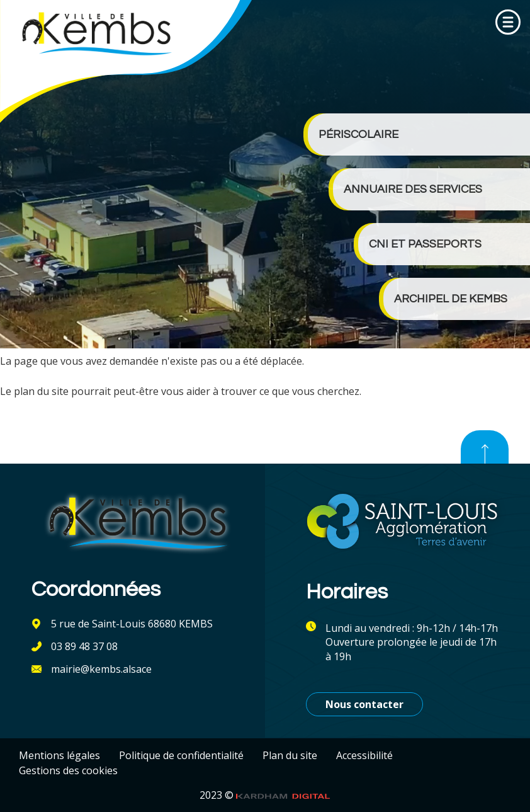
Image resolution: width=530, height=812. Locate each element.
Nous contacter (364, 704)
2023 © (265, 795)
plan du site (41, 391)
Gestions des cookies (68, 770)
